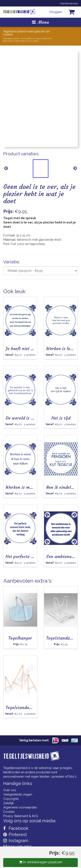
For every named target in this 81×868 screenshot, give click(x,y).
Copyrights (11, 799)
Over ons (10, 790)
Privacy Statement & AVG (21, 816)
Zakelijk (9, 803)
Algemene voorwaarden (20, 807)
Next (75, 169)
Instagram (16, 841)
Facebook (16, 828)
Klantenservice (69, 3)
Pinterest (15, 835)
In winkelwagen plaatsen (41, 862)
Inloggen (56, 12)
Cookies (9, 812)
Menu (40, 22)
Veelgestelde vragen (18, 794)
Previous (6, 169)
